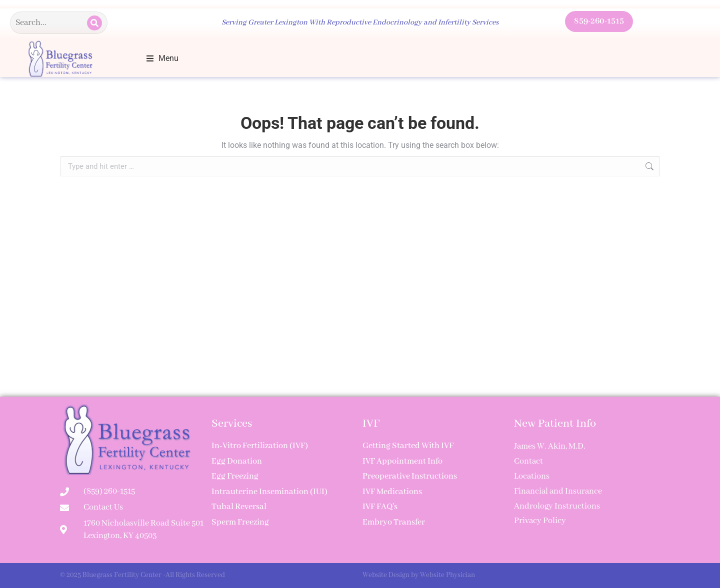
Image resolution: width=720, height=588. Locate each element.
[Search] (94, 23)
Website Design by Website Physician (419, 575)
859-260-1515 (599, 21)
